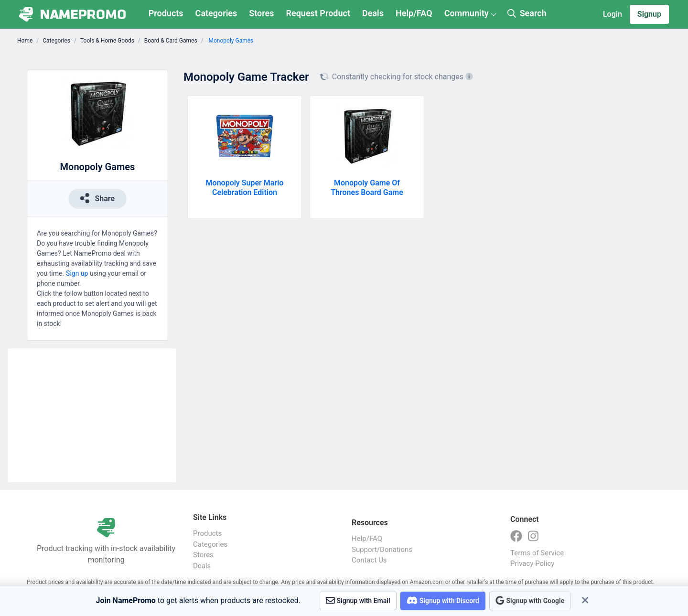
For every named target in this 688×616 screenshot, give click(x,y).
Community (467, 13)
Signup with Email (358, 600)
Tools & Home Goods (107, 41)
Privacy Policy (532, 563)
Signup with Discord (443, 600)
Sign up (77, 273)
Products (166, 13)
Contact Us (369, 560)
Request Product (318, 13)
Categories (216, 13)
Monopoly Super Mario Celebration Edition (245, 188)
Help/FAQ (414, 13)
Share (97, 198)
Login (613, 14)
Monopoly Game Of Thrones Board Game (367, 188)
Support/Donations (382, 550)
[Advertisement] (92, 415)
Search (527, 13)
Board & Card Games (171, 41)
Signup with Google (530, 600)
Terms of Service (537, 553)
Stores (261, 13)
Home (25, 41)
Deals (373, 13)
